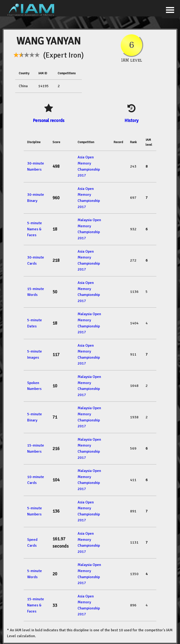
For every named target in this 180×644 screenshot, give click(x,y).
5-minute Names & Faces (35, 229)
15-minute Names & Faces (36, 605)
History (131, 120)
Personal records (49, 120)
